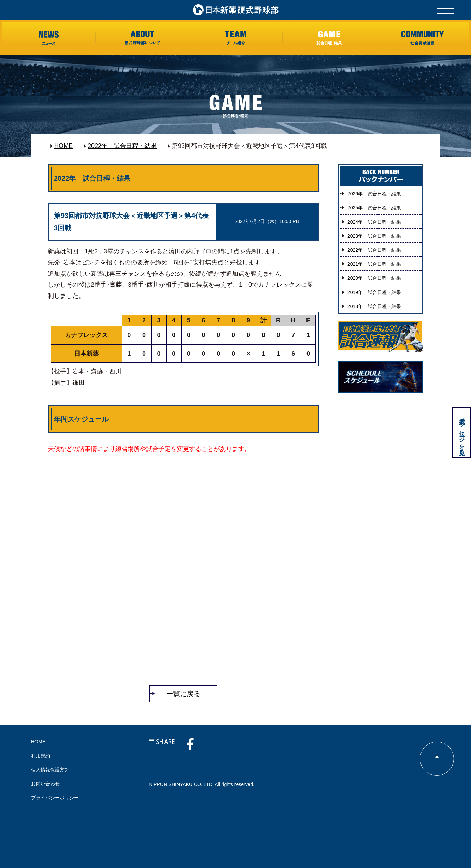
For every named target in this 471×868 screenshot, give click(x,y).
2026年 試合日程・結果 (374, 194)
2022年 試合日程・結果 (122, 146)
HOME (63, 146)
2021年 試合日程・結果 (374, 264)
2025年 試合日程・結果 (374, 208)
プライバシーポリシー (55, 798)
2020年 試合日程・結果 (374, 278)
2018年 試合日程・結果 (374, 306)
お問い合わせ (45, 784)
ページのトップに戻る (437, 759)
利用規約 (41, 756)
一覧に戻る (183, 694)
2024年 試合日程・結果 (374, 222)
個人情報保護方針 (50, 770)
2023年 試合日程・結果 (374, 236)
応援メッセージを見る (461, 433)
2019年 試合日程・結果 (374, 292)
